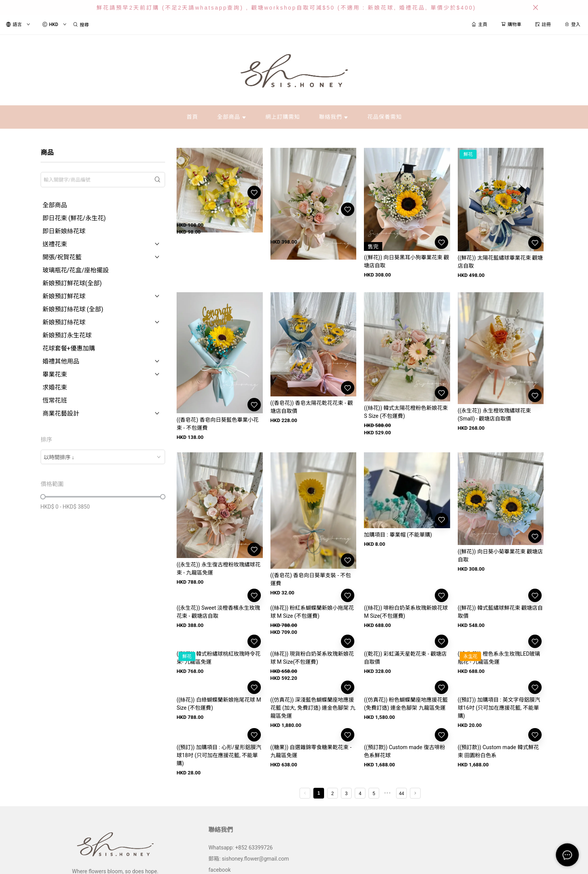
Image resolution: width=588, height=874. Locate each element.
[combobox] (103, 457)
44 (402, 794)
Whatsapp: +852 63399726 (241, 848)
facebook (219, 870)
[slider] (43, 497)
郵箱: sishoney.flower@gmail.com (249, 859)
